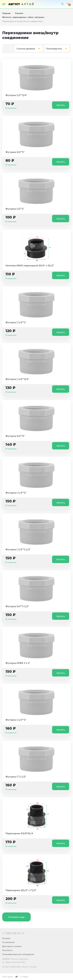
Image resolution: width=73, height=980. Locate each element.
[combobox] (29, 48)
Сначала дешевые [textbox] (26, 49)
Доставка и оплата (12, 946)
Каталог (19, 13)
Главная (6, 13)
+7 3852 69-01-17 (13, 933)
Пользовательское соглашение (18, 954)
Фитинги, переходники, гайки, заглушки (23, 17)
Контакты (7, 950)
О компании (8, 942)
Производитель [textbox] (54, 49)
